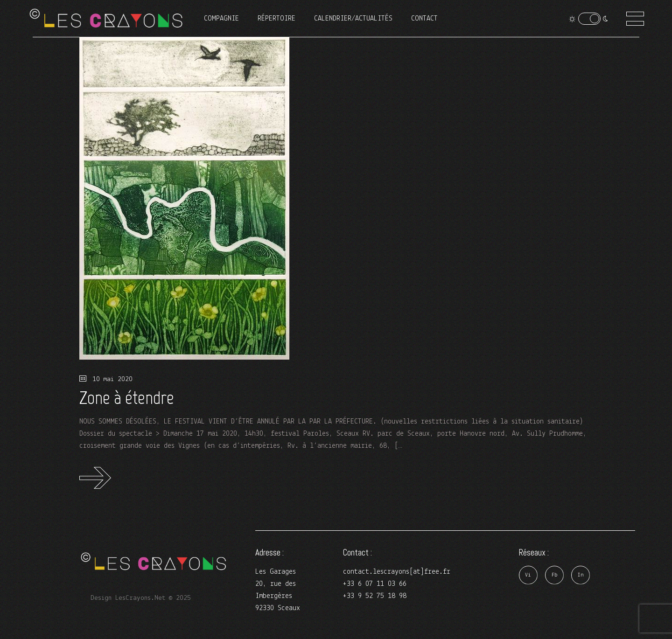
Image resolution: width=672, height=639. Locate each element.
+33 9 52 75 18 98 (375, 596)
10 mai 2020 (106, 379)
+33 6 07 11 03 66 (375, 584)
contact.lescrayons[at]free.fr (397, 572)
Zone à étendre (127, 398)
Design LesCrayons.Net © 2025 (141, 598)
